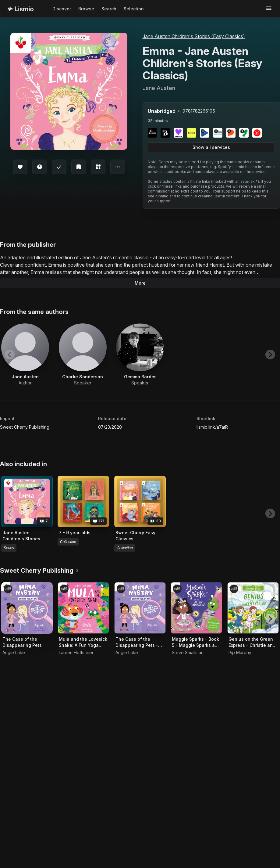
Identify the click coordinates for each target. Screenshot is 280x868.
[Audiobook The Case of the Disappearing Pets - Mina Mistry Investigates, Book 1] (140, 608)
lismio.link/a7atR (212, 427)
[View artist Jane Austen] (25, 355)
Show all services (211, 147)
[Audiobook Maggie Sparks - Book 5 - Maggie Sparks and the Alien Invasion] (196, 608)
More (140, 283)
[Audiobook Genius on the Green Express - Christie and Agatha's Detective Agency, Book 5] (253, 608)
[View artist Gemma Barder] (140, 355)
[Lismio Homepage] (21, 9)
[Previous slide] (10, 355)
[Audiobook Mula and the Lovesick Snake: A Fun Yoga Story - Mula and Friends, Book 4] (83, 608)
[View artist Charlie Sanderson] (83, 355)
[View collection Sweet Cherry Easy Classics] (140, 501)
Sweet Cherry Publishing (25, 427)
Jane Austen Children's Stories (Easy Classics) (194, 36)
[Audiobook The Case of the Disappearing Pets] (27, 608)
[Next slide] (270, 355)
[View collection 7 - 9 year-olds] (83, 501)
